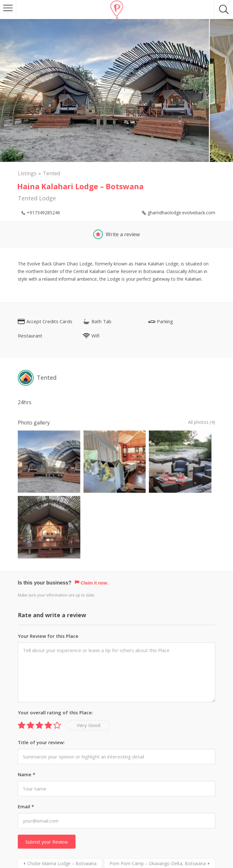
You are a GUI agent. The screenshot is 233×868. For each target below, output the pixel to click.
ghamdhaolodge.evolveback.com (181, 213)
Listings (27, 173)
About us (104, 842)
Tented (51, 173)
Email (26, 725)
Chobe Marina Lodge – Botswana (62, 782)
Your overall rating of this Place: (55, 631)
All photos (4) (200, 423)
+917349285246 (43, 213)
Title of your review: (41, 661)
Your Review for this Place (48, 555)
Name (27, 693)
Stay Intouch (133, 842)
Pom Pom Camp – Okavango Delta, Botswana (158, 782)
